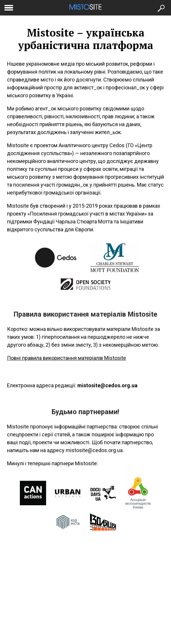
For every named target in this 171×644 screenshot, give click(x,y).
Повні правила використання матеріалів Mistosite (67, 358)
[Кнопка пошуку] (161, 8)
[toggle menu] (9, 7)
